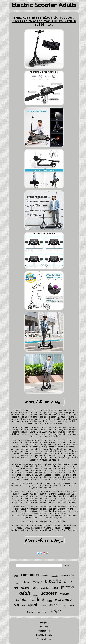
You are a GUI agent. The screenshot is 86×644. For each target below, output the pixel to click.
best (35, 588)
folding (37, 599)
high (18, 583)
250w (45, 576)
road (45, 612)
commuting (68, 575)
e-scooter (63, 599)
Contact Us (44, 631)
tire (24, 606)
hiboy (63, 606)
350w (53, 605)
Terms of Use (44, 639)
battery (31, 612)
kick (55, 588)
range (55, 610)
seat (16, 605)
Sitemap (44, 627)
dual (49, 601)
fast (39, 612)
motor (37, 582)
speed (33, 605)
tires (16, 576)
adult (25, 593)
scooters (43, 606)
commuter (30, 575)
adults (22, 600)
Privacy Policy (44, 635)
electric (53, 581)
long (68, 582)
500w (26, 582)
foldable (68, 587)
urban (64, 594)
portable (45, 588)
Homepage (44, 623)
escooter (55, 576)
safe (16, 588)
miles (25, 588)
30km (72, 606)
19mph (36, 595)
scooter (49, 593)
